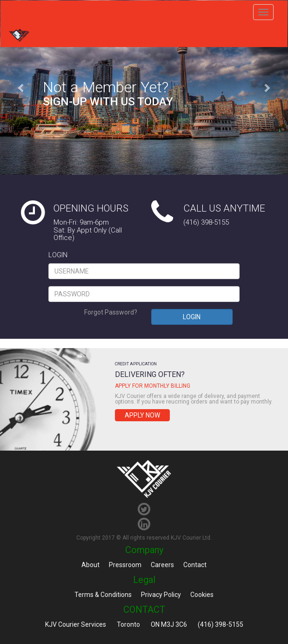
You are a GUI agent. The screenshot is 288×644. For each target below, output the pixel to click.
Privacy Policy (161, 595)
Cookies (202, 595)
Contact (195, 565)
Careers (162, 565)
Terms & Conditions (103, 595)
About (90, 565)
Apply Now (142, 415)
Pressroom (125, 565)
